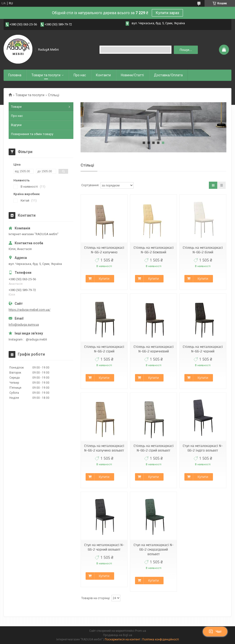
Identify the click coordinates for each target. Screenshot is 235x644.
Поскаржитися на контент (122, 639)
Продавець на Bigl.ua (118, 635)
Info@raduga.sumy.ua (24, 325)
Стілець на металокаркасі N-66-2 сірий (104, 349)
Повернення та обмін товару (32, 134)
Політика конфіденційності (161, 639)
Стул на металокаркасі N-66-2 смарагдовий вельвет (154, 549)
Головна (15, 75)
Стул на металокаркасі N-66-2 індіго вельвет (203, 448)
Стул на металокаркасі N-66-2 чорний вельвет (104, 547)
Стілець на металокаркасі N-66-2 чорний (203, 349)
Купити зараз (167, 13)
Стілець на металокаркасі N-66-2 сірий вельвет (154, 448)
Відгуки (16, 125)
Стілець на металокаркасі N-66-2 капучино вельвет (104, 448)
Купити (104, 279)
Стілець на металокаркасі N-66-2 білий (203, 250)
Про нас (80, 75)
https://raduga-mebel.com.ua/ (29, 310)
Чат (215, 632)
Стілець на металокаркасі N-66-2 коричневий (154, 349)
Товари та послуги (46, 75)
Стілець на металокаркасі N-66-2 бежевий (154, 250)
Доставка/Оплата (168, 75)
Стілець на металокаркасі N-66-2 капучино (104, 250)
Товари (16, 107)
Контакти (103, 75)
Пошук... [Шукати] (186, 50)
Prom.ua (141, 631)
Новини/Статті (132, 75)
